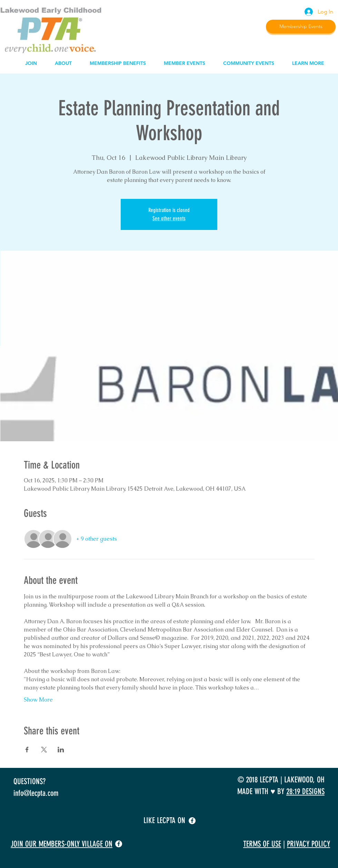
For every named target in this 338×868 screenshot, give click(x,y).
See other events (169, 218)
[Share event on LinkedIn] (61, 750)
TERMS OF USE (262, 844)
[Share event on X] (44, 750)
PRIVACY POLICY (309, 844)
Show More (38, 700)
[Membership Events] (301, 27)
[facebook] (192, 821)
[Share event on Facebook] (27, 750)
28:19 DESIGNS (305, 792)
